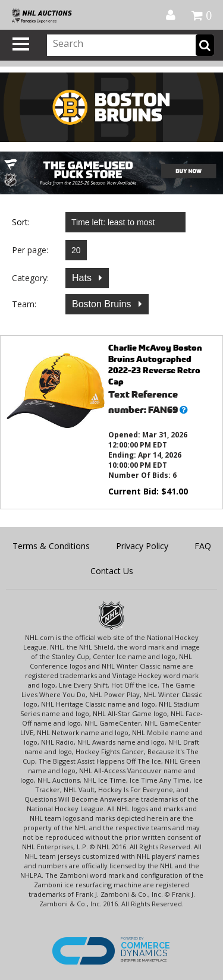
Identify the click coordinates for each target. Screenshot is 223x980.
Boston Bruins (103, 304)
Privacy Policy (142, 546)
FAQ (203, 546)
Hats (83, 278)
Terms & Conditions (51, 546)
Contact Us (112, 571)
